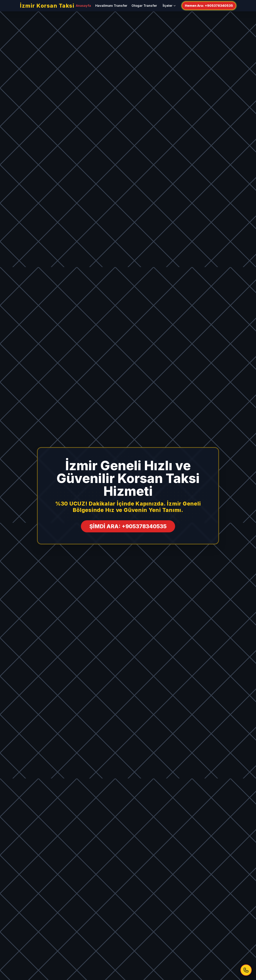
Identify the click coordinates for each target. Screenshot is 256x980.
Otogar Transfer (144, 6)
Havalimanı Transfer (111, 6)
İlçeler (169, 6)
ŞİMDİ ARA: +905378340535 (128, 526)
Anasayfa (83, 6)
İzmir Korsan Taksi (47, 6)
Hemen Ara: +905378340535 (209, 6)
